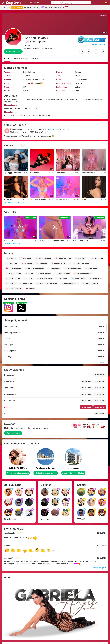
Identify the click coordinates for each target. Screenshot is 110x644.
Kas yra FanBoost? (99, 44)
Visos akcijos (38, 7)
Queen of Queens (54, 129)
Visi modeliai (6, 8)
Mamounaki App (60, 7)
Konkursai (48, 8)
